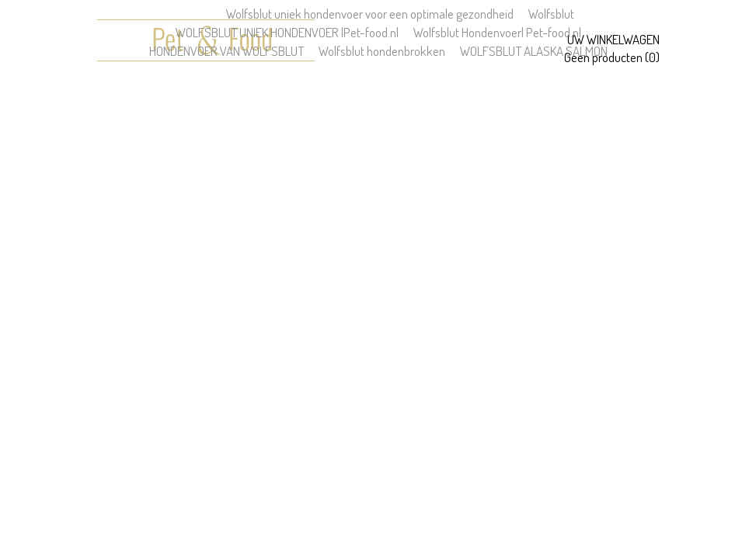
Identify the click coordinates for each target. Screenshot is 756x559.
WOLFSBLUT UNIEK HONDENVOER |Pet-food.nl (287, 32)
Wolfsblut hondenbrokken (382, 51)
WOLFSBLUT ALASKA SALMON (534, 51)
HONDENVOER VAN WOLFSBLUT (226, 51)
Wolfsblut (551, 14)
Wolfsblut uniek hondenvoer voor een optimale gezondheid (370, 14)
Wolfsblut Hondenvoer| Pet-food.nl (497, 32)
